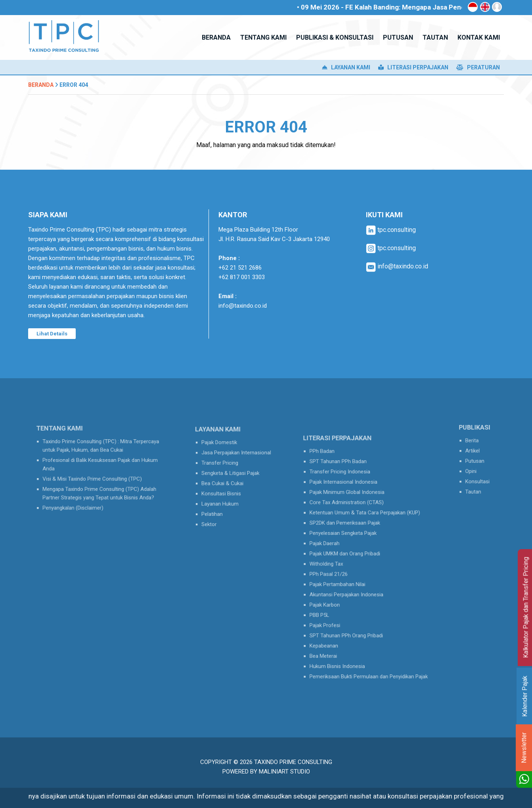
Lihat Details (52, 334)
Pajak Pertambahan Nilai (345, 578)
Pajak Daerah (336, 547)
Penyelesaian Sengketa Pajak (350, 539)
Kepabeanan (335, 626)
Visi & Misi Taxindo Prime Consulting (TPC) (94, 477)
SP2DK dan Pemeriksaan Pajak (351, 531)
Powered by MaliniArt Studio (266, 772)
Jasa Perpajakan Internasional (237, 458)
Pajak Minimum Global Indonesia (353, 507)
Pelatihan (218, 505)
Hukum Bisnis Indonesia (345, 641)
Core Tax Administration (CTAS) (353, 515)
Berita (474, 445)
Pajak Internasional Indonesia (350, 499)
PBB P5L (332, 602)
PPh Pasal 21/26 (339, 570)
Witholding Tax (337, 562)
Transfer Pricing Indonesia (347, 491)
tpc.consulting (391, 230)
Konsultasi (478, 477)
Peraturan (478, 67)
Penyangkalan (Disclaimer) (79, 499)
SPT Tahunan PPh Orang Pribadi (352, 618)
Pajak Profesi (336, 610)
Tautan (475, 484)
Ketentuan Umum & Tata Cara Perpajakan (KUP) (366, 523)
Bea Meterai (335, 634)
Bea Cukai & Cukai (226, 482)
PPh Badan (334, 475)
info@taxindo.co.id (243, 306)
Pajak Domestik (224, 450)
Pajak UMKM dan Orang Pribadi (351, 554)
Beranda (41, 85)
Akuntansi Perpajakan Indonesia (352, 586)
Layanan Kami (346, 67)
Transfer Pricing (224, 466)
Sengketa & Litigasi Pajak (232, 474)
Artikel (474, 453)
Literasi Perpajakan (413, 67)
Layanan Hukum (224, 498)
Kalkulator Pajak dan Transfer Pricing (526, 608)
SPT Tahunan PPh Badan (346, 483)
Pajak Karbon (336, 594)
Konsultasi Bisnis (225, 490)
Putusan (476, 461)
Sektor (216, 513)
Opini (473, 469)
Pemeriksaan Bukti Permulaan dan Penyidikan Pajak (370, 649)
